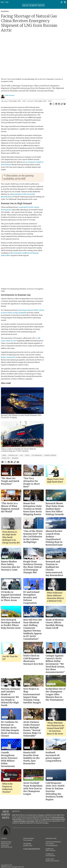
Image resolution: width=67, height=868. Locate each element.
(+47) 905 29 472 (53, 845)
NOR (2, 2)
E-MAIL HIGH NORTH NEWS (32, 849)
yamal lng (6, 458)
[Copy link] (62, 104)
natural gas (13, 455)
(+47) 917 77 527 (28, 845)
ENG (7, 2)
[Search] (62, 2)
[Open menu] (65, 2)
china (4, 455)
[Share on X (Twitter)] (53, 104)
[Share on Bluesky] (65, 104)
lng (21, 455)
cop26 (27, 455)
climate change (50, 455)
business (15, 458)
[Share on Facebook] (51, 104)
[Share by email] (59, 104)
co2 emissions (37, 455)
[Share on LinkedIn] (56, 104)
